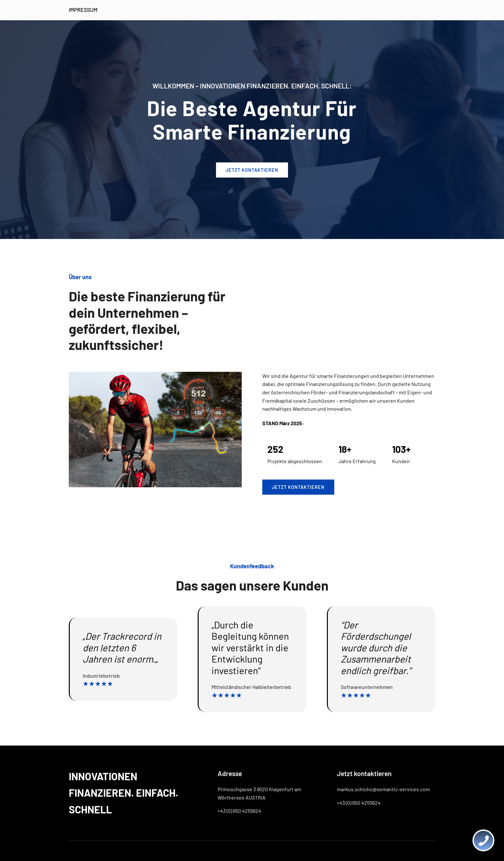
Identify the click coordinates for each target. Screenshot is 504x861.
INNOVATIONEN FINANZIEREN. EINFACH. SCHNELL (124, 792)
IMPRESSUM (83, 10)
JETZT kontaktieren (252, 170)
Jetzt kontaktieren (298, 487)
